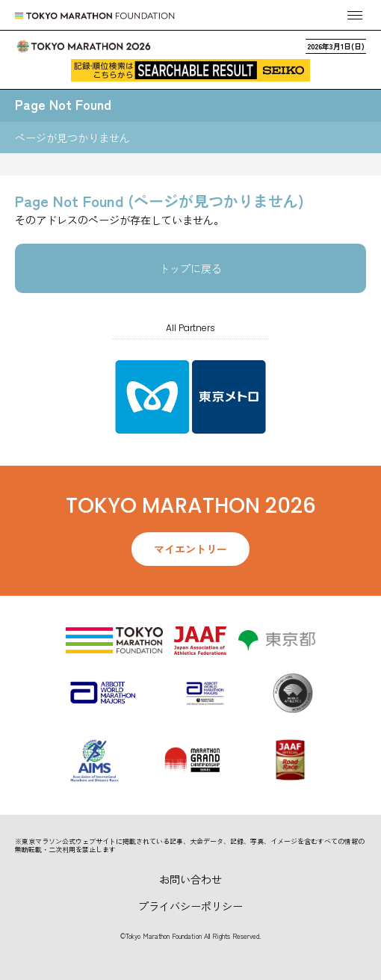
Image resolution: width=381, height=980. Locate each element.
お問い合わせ (190, 879)
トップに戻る (190, 268)
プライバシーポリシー (190, 906)
